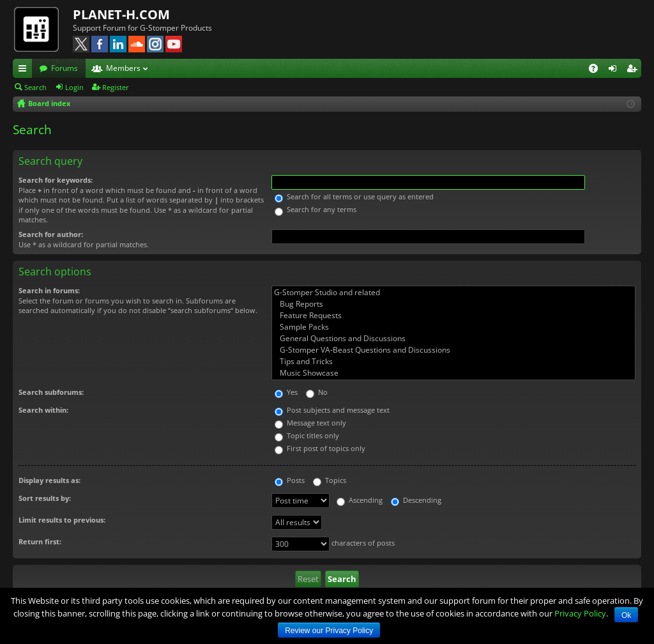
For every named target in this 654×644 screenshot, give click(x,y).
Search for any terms (316, 209)
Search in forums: (49, 290)
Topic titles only (307, 435)
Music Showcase (453, 373)
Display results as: (49, 480)
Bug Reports (453, 304)
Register (116, 87)
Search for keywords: (56, 180)
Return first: (40, 541)
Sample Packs (453, 327)
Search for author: (51, 234)
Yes (286, 392)
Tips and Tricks (453, 362)
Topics (330, 480)
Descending (416, 500)
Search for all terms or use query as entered (354, 196)
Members (123, 68)
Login (74, 87)
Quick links (25, 70)
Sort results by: (45, 498)
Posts (290, 480)
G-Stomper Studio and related (453, 293)
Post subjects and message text (332, 410)
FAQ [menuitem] (597, 70)
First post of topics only (320, 448)
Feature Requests (453, 316)
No (317, 392)
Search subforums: (51, 392)
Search (35, 87)
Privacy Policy (580, 613)
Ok (626, 615)
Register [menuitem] (634, 70)
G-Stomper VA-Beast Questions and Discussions (453, 350)
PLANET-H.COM (121, 14)
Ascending (360, 500)
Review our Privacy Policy (329, 631)
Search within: (43, 410)
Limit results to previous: (62, 520)
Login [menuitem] (615, 70)
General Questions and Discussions (453, 339)
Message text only (310, 423)
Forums (65, 68)
